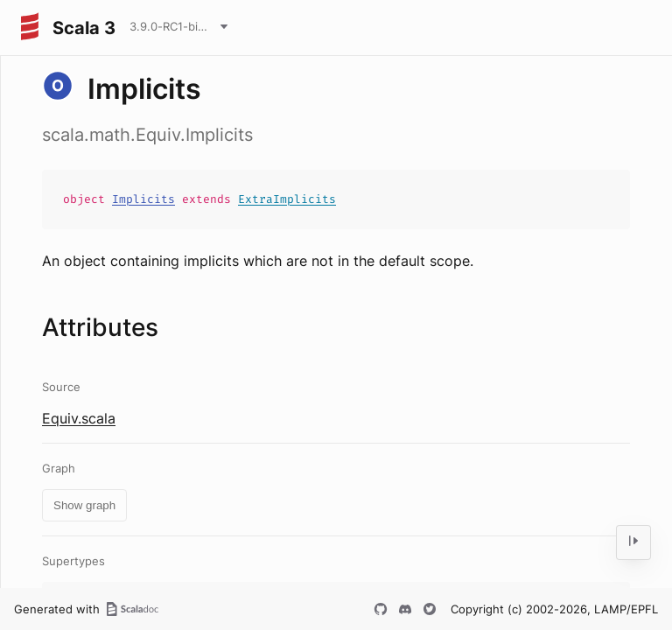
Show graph (84, 505)
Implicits (143, 199)
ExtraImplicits (287, 199)
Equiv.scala (79, 418)
